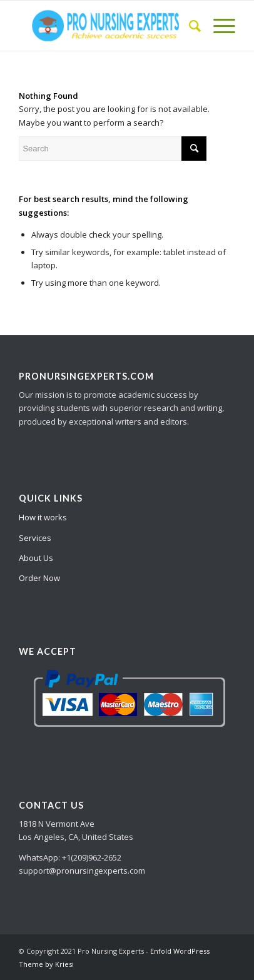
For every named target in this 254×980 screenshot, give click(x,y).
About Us (36, 558)
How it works (43, 517)
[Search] (189, 26)
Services (35, 538)
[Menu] (218, 26)
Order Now (39, 578)
